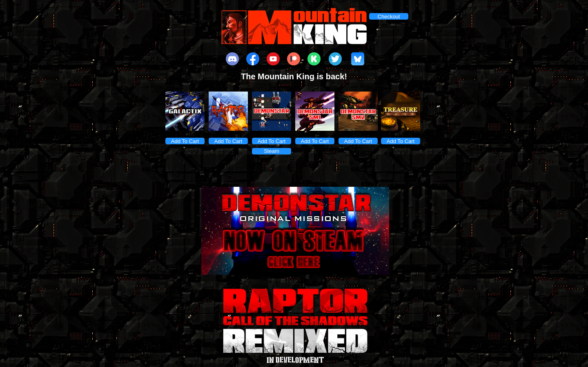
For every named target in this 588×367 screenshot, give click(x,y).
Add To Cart (185, 141)
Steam (272, 151)
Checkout (389, 17)
